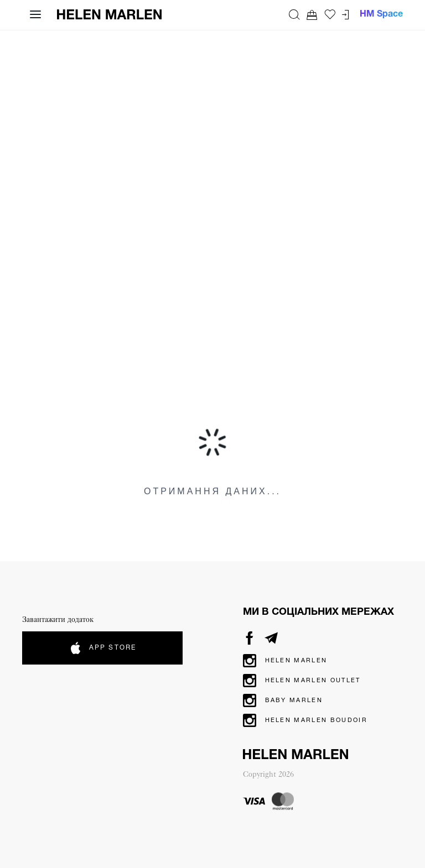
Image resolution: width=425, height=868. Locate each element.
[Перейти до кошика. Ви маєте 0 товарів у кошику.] (312, 15)
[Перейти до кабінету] (345, 15)
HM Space (381, 14)
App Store (102, 648)
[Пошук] (294, 14)
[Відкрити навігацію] (35, 14)
